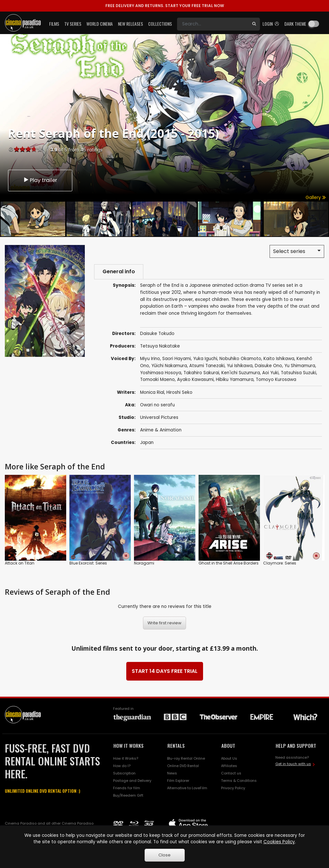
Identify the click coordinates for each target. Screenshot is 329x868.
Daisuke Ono (268, 366)
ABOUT (228, 746)
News (172, 773)
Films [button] (54, 24)
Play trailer (40, 180)
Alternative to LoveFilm (187, 788)
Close (164, 855)
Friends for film (127, 788)
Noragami (144, 563)
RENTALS (176, 746)
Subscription (124, 773)
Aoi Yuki (270, 373)
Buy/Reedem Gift (128, 795)
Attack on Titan (20, 563)
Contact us (231, 773)
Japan (147, 443)
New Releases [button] (130, 24)
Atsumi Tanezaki (207, 366)
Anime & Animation (161, 430)
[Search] (213, 24)
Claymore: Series (280, 563)
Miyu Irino (150, 359)
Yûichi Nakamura (169, 366)
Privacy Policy (233, 788)
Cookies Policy (279, 842)
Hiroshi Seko (179, 392)
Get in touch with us (293, 764)
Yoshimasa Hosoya (161, 373)
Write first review (164, 623)
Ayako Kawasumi (195, 380)
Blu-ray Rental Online (186, 758)
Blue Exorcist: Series (88, 563)
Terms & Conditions (239, 781)
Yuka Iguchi (205, 359)
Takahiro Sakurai (201, 373)
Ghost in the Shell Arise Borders (229, 563)
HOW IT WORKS (129, 746)
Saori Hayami (177, 359)
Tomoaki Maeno (157, 380)
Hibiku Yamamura (235, 380)
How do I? (122, 766)
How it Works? (126, 758)
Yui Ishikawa (240, 366)
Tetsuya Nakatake (160, 346)
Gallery (316, 198)
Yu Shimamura (300, 366)
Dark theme (295, 24)
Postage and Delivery (132, 781)
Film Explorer (178, 781)
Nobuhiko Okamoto (240, 359)
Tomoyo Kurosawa (276, 380)
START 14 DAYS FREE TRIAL (165, 671)
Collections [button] (160, 24)
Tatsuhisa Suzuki (298, 373)
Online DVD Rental (183, 766)
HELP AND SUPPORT (296, 746)
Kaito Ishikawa (279, 359)
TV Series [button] (73, 24)
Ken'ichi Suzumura (241, 373)
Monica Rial (152, 392)
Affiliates (229, 766)
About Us (229, 758)
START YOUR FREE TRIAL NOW (165, 6)
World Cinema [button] (100, 24)
